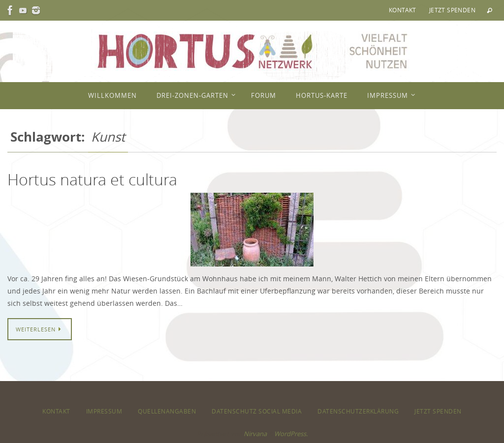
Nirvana (255, 434)
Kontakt (403, 10)
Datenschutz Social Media (257, 411)
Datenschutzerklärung (358, 411)
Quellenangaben (167, 411)
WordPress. (291, 434)
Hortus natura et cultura (92, 179)
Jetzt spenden (452, 10)
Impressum (104, 411)
